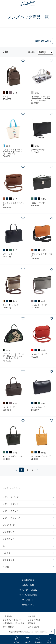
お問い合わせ (8, 627)
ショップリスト (34, 620)
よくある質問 (33, 627)
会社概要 (32, 616)
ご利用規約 (7, 616)
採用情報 (32, 623)
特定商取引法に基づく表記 (14, 623)
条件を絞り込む (42, 41)
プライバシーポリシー (12, 620)
